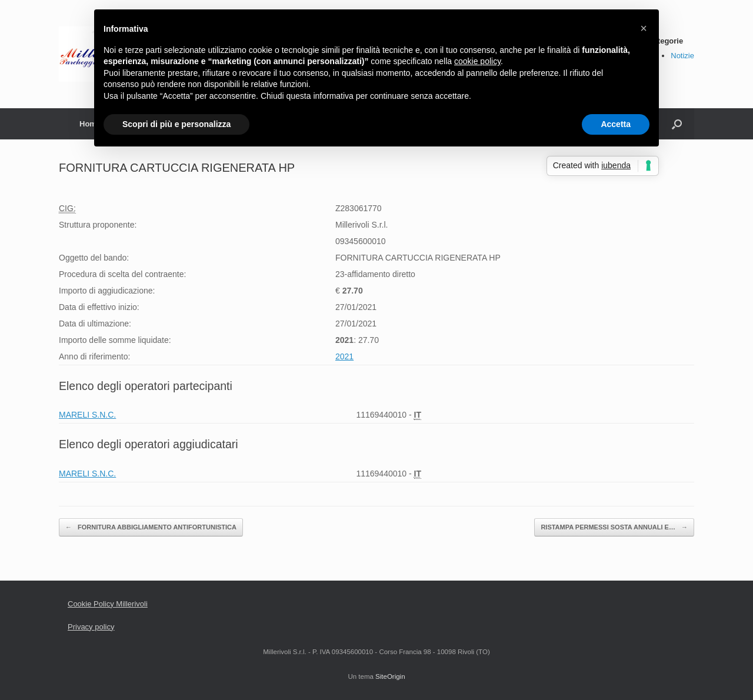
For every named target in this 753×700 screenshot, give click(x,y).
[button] (644, 28)
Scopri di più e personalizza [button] (176, 124)
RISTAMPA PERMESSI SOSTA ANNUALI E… (614, 527)
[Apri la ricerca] (677, 124)
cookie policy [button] (477, 61)
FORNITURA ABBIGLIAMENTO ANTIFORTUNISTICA (151, 527)
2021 (344, 356)
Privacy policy (91, 627)
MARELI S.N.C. (87, 415)
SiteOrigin (390, 676)
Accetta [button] (616, 124)
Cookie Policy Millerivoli (108, 604)
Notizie (682, 56)
